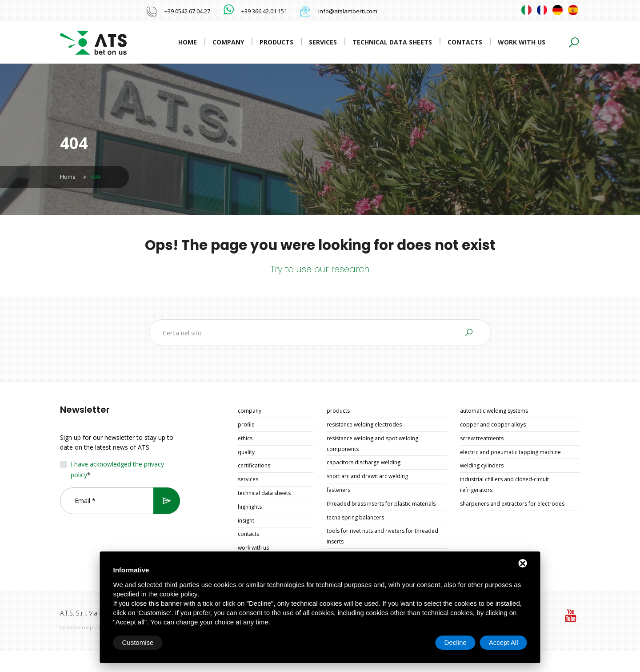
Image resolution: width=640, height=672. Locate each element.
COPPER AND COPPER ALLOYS (493, 425)
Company (228, 42)
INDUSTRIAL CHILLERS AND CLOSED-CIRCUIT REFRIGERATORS (504, 485)
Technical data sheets (392, 42)
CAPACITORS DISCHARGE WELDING (364, 462)
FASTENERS (338, 490)
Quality (246, 452)
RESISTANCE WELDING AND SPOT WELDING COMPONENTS (372, 444)
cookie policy (179, 594)
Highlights (250, 507)
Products (276, 42)
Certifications (254, 465)
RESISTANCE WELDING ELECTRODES (364, 425)
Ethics (245, 438)
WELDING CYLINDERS (482, 465)
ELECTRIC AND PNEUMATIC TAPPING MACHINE (510, 452)
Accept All (504, 642)
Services (323, 42)
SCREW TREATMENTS (482, 438)
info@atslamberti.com (348, 11)
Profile (246, 425)
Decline (456, 642)
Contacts (465, 42)
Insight (246, 521)
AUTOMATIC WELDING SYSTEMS (494, 411)
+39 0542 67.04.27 (187, 11)
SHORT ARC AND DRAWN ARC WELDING (367, 476)
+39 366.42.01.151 (264, 11)
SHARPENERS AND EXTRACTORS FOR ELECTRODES (512, 504)
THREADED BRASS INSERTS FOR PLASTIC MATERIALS (381, 504)
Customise (138, 642)
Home (188, 42)
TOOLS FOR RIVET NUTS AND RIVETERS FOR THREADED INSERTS (382, 536)
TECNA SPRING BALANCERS (355, 517)
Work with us (522, 42)
